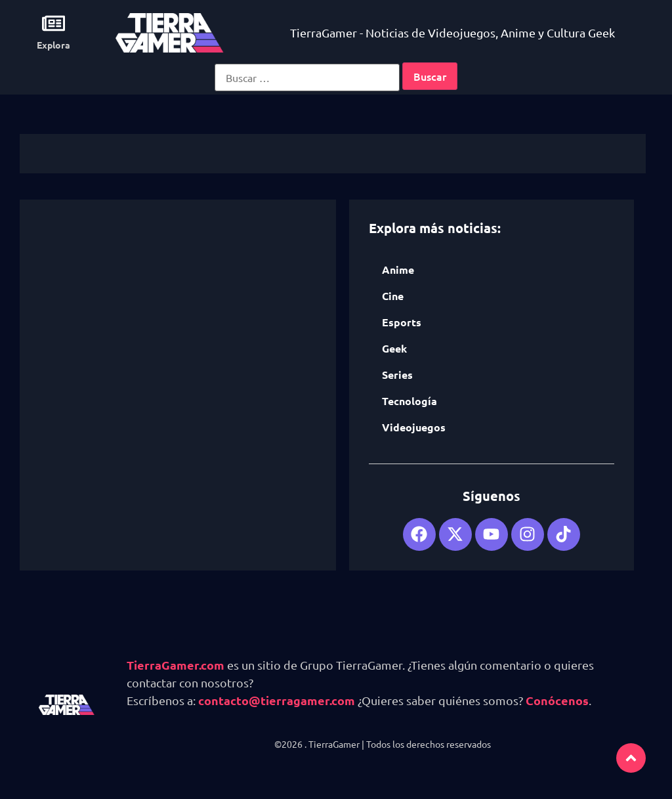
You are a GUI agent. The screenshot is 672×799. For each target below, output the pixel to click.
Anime (398, 270)
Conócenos (557, 700)
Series (397, 375)
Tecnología (409, 401)
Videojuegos (414, 427)
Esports (402, 322)
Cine (393, 296)
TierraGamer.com (176, 665)
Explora (53, 45)
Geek (394, 348)
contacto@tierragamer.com (277, 700)
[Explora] (53, 23)
